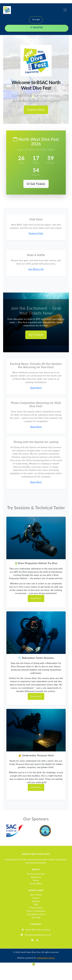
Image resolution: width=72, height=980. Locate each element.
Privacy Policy (36, 908)
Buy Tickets (36, 895)
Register (37, 27)
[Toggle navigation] (65, 10)
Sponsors (36, 901)
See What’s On (36, 269)
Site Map (36, 917)
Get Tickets (36, 184)
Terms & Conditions (36, 911)
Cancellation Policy (36, 914)
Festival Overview (36, 874)
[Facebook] (32, 940)
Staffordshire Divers (46, 958)
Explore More (36, 110)
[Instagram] (37, 940)
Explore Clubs (36, 233)
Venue (36, 880)
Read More (36, 388)
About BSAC (36, 884)
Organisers (36, 877)
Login (36, 20)
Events (36, 898)
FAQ (36, 904)
